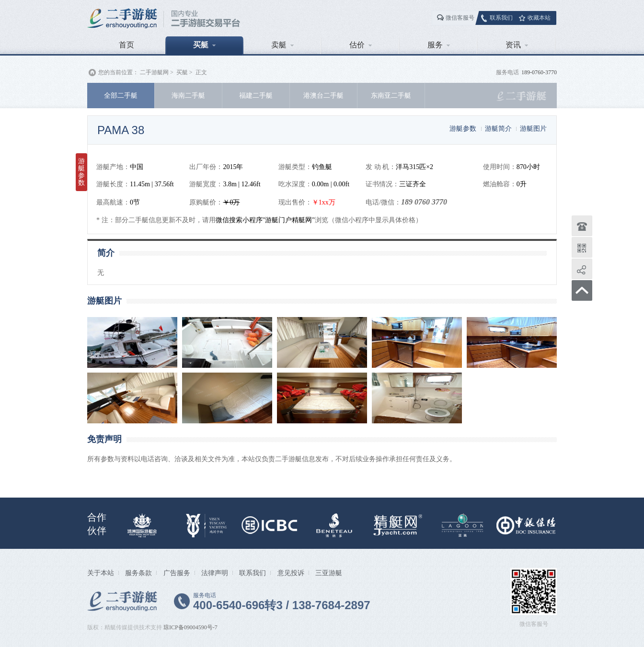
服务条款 (138, 573)
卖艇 (282, 45)
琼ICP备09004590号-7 (190, 627)
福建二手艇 (256, 95)
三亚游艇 (329, 573)
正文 (201, 72)
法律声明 (215, 573)
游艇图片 (533, 128)
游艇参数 (463, 128)
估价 (361, 45)
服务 (439, 45)
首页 (126, 45)
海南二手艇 (188, 95)
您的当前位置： (118, 72)
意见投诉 (291, 573)
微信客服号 (460, 18)
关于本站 (101, 573)
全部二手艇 (121, 95)
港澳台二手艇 (323, 95)
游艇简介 (498, 128)
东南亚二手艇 (391, 95)
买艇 (204, 45)
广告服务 (177, 573)
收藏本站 (539, 18)
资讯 (517, 45)
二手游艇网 (154, 72)
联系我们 (501, 18)
